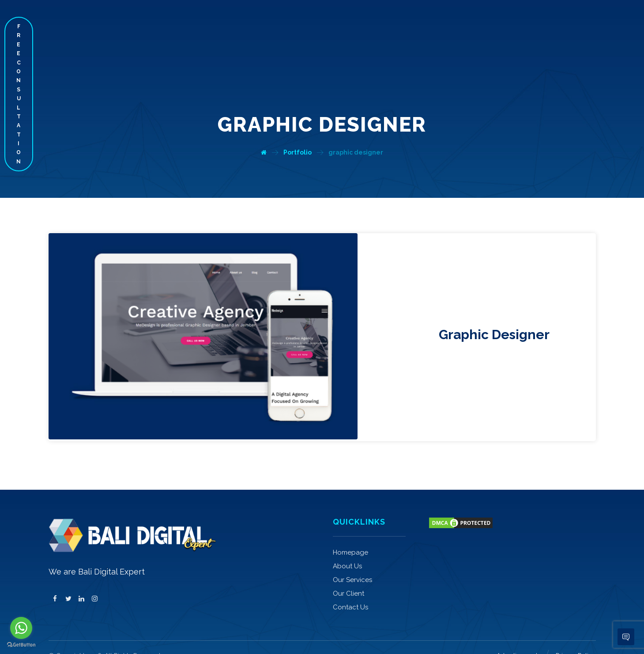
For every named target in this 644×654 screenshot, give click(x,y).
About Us (347, 541)
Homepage (350, 527)
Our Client (348, 568)
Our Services (352, 555)
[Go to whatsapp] (21, 628)
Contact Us (350, 582)
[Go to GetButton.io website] (21, 645)
